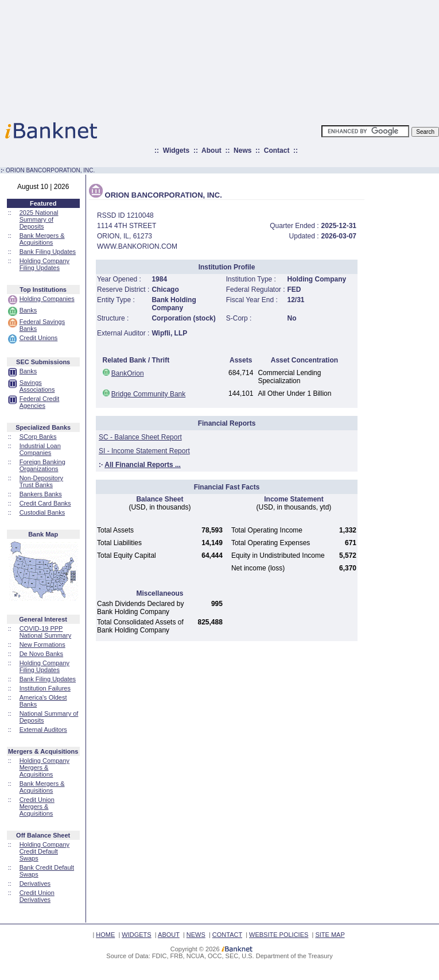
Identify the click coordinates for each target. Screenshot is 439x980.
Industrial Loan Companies (40, 449)
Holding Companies (47, 299)
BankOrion (128, 373)
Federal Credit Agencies (40, 402)
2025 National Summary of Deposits (39, 219)
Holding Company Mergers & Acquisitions (44, 767)
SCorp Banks (38, 437)
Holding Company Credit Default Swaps (44, 851)
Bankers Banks (41, 494)
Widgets (176, 151)
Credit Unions (39, 338)
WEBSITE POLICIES (279, 935)
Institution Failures (45, 688)
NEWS (196, 935)
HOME (105, 935)
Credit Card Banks (45, 503)
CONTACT (227, 935)
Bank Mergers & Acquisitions (42, 239)
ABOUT (169, 935)
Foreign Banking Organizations (42, 465)
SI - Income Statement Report (144, 451)
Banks (28, 310)
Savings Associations (37, 386)
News (242, 151)
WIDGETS (136, 935)
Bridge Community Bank (148, 394)
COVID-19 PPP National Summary (45, 632)
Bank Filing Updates (48, 252)
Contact (277, 151)
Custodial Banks (42, 512)
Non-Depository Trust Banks (41, 481)
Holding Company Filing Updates (44, 264)
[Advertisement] (270, 57)
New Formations (42, 645)
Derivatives (35, 883)
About (211, 151)
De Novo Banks (41, 654)
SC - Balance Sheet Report (140, 437)
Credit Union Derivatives (37, 896)
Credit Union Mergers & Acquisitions (37, 807)
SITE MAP (330, 935)
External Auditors (43, 730)
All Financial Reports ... (143, 465)
